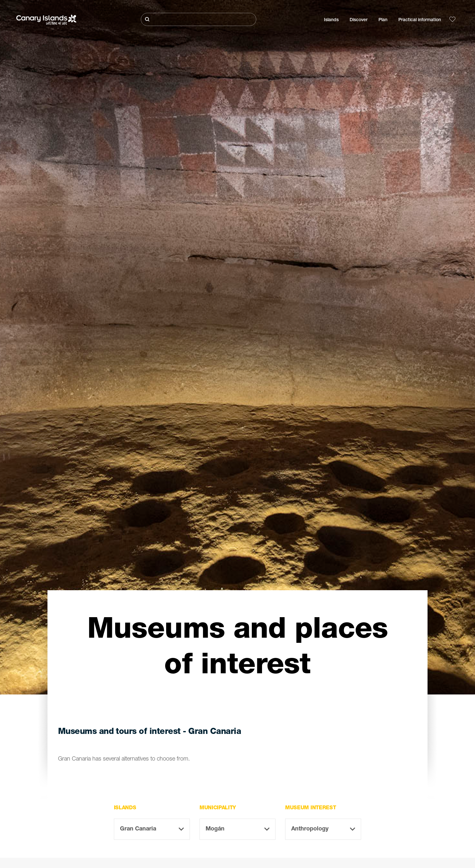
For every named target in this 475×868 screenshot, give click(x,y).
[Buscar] (199, 19)
